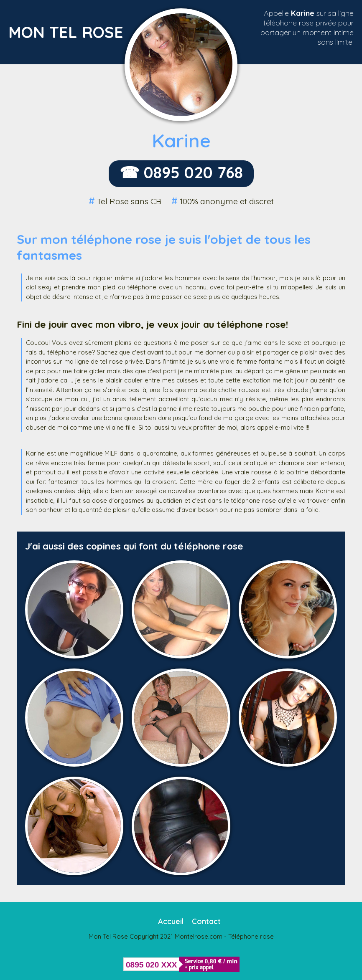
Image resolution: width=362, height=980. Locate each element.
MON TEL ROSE (66, 32)
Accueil (171, 921)
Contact (206, 921)
